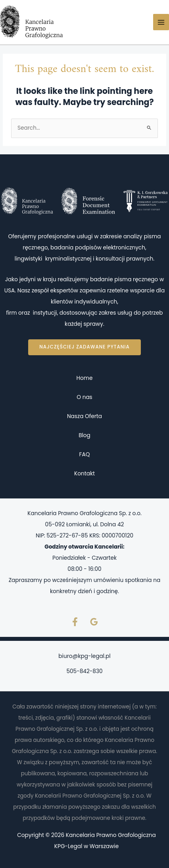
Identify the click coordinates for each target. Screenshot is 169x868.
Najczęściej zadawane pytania (84, 347)
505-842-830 (84, 671)
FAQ (85, 454)
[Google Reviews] (94, 622)
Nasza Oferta (84, 416)
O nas (84, 397)
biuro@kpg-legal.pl (84, 656)
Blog (84, 435)
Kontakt (84, 474)
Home (85, 378)
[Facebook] (75, 622)
